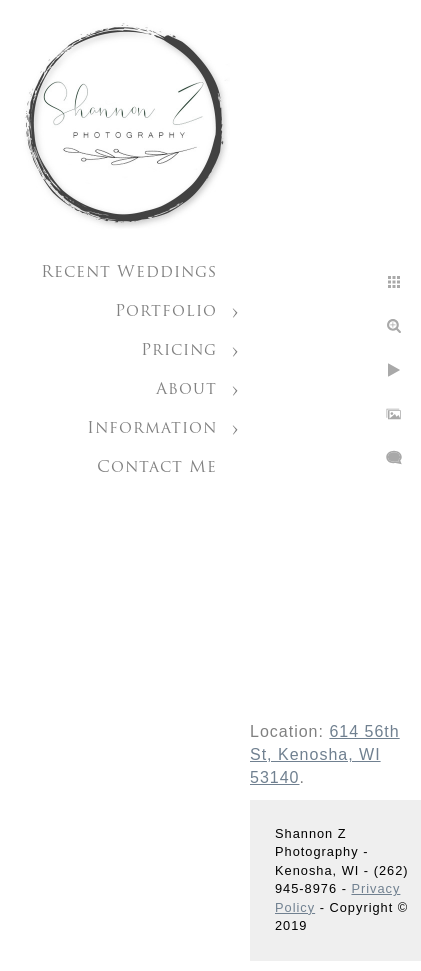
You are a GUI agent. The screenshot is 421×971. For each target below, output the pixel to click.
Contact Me (157, 468)
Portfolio (166, 312)
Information (152, 429)
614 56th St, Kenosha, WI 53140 (325, 754)
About (186, 390)
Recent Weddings (129, 273)
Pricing (179, 351)
